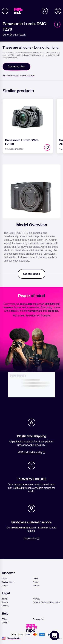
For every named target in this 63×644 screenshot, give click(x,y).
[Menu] (5, 11)
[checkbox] (47, 147)
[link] (20, 11)
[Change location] (14, 638)
